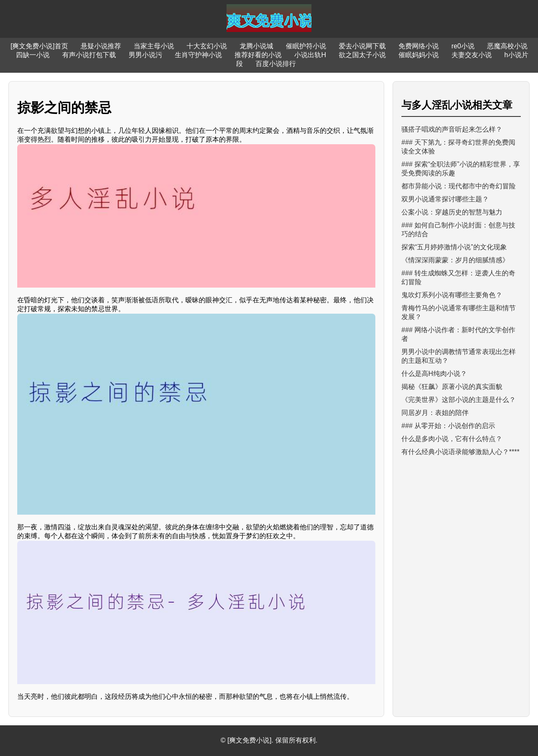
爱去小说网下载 (362, 46)
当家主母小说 (154, 46)
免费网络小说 (419, 46)
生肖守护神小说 (198, 55)
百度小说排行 (276, 64)
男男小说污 (145, 55)
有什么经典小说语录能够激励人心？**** (460, 452)
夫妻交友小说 (472, 55)
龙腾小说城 (256, 46)
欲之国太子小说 (362, 55)
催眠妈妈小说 (419, 55)
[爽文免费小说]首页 (39, 46)
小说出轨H (310, 55)
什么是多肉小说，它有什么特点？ (452, 439)
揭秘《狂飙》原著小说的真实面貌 (452, 387)
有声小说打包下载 (89, 55)
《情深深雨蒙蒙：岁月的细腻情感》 (455, 260)
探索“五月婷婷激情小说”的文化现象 (454, 247)
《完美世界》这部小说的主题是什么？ (459, 400)
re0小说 (463, 46)
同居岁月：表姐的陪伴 (435, 413)
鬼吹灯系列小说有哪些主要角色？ (452, 295)
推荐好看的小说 (258, 55)
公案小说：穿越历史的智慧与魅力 (452, 212)
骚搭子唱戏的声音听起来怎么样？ (452, 129)
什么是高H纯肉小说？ (434, 374)
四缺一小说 (33, 55)
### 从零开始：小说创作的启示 (448, 426)
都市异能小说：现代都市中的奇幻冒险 (459, 186)
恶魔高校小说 (507, 46)
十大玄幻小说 (207, 46)
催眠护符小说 (306, 46)
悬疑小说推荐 (101, 46)
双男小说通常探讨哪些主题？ (445, 199)
